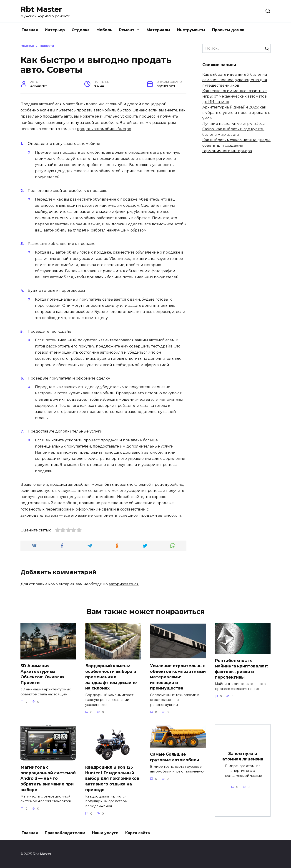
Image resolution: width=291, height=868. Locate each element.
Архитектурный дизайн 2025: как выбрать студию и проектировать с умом (236, 113)
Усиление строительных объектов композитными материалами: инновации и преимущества (178, 677)
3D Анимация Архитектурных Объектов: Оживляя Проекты (43, 674)
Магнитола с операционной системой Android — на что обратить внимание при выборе (48, 778)
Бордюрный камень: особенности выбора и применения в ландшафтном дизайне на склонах (111, 677)
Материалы (158, 30)
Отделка (81, 30)
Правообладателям (65, 833)
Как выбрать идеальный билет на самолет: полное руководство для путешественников (235, 80)
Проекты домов (228, 30)
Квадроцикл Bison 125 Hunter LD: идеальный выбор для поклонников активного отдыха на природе (112, 778)
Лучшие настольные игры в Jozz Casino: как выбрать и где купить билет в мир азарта (234, 129)
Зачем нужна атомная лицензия (243, 756)
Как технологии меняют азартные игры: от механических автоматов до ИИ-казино (235, 96)
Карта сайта (138, 833)
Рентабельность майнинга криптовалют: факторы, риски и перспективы (241, 669)
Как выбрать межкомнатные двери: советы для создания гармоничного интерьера (236, 145)
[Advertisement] (236, 231)
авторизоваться (124, 584)
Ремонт (127, 30)
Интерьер (55, 30)
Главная (30, 30)
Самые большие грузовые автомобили (175, 757)
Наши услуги (105, 833)
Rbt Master (41, 9)
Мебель (104, 30)
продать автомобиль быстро (104, 129)
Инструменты (191, 30)
